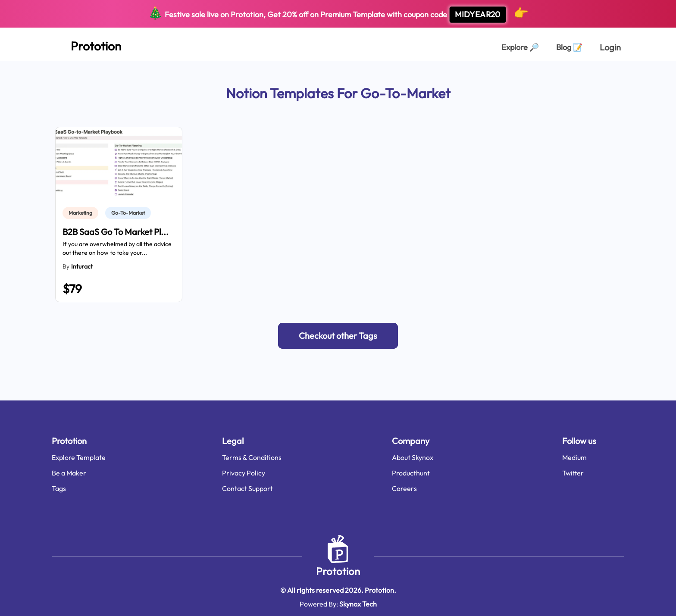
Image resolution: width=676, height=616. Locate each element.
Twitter (573, 473)
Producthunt (411, 473)
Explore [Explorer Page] (520, 47)
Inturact (82, 266)
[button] (338, 336)
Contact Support (247, 488)
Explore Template (79, 457)
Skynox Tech (358, 604)
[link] (82, 213)
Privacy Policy (244, 473)
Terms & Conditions (252, 457)
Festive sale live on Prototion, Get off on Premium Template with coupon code (338, 14)
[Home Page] (86, 44)
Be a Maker (69, 473)
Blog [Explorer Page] (569, 47)
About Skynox (413, 457)
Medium (574, 457)
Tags (59, 488)
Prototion (338, 571)
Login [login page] (610, 47)
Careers (404, 488)
